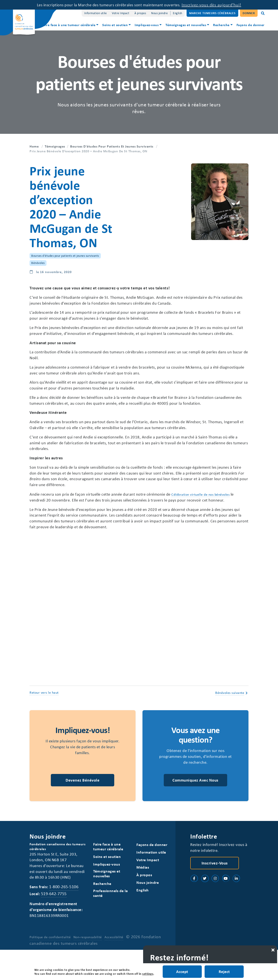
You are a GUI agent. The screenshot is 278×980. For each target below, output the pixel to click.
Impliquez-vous (147, 25)
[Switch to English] (178, 13)
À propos (140, 13)
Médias (143, 890)
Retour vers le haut (44, 714)
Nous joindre (159, 13)
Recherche (221, 25)
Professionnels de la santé (110, 916)
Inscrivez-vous (215, 886)
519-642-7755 (55, 923)
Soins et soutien (115, 25)
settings (148, 973)
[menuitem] (70, 25)
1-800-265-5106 (65, 916)
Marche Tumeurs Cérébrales (212, 13)
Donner (249, 13)
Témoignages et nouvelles (186, 25)
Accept (182, 971)
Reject (224, 971)
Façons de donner (251, 25)
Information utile (96, 13)
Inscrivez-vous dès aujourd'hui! (219, 5)
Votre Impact (121, 13)
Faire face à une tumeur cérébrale (69, 25)
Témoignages (55, 146)
